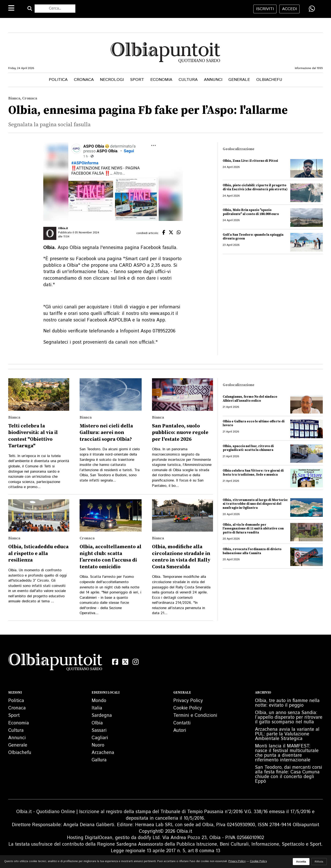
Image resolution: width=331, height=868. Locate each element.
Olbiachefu (269, 80)
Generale (239, 80)
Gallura (99, 760)
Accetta (301, 862)
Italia (97, 708)
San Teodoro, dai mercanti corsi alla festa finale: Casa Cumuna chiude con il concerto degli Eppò (289, 774)
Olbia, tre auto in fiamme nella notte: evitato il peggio (287, 703)
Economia (161, 80)
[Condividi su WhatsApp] (312, 9)
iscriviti (265, 9)
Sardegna (102, 716)
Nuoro (98, 745)
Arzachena (103, 753)
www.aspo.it (162, 314)
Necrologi (112, 80)
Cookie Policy (188, 708)
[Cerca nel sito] (55, 9)
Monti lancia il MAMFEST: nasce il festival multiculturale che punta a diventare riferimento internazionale (287, 753)
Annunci (213, 80)
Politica (58, 80)
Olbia (97, 723)
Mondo (99, 701)
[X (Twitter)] (125, 662)
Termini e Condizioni (195, 716)
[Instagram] (136, 662)
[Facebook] (115, 662)
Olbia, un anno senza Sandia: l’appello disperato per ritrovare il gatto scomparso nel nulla (289, 717)
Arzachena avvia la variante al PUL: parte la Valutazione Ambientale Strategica (287, 734)
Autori (180, 731)
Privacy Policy (188, 701)
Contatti (182, 723)
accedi (289, 9)
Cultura (188, 80)
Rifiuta (319, 862)
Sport (137, 80)
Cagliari (100, 738)
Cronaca (84, 80)
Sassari (99, 731)
